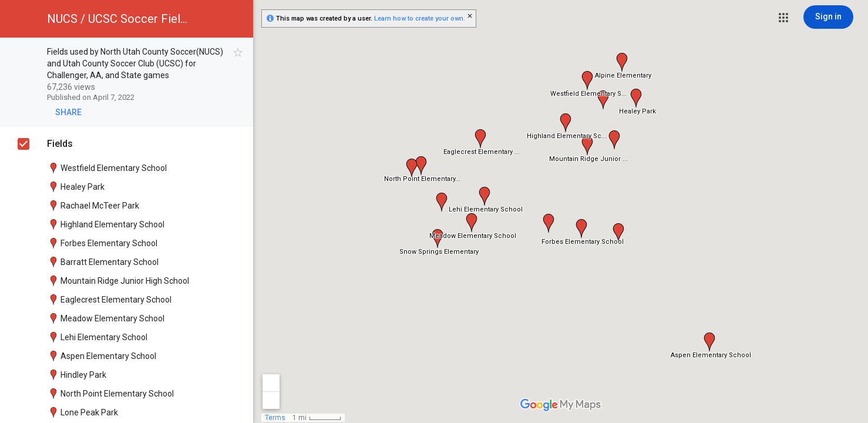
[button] (783, 18)
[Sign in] (828, 17)
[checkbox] (238, 53)
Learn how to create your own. (420, 19)
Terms (275, 418)
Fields (60, 144)
